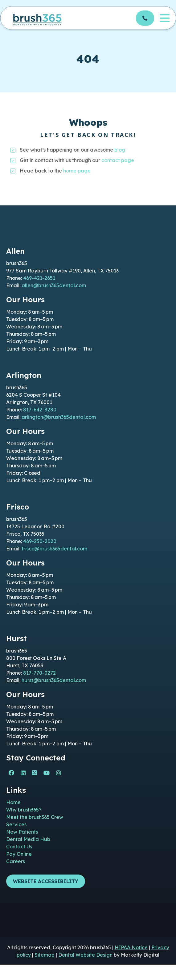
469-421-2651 (39, 278)
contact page (118, 160)
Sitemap (45, 955)
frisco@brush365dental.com (54, 549)
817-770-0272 (39, 673)
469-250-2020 (40, 541)
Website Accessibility (46, 881)
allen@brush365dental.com (54, 285)
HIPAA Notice (131, 947)
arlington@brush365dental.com (59, 417)
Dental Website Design (85, 955)
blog (120, 150)
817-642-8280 (40, 410)
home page (77, 171)
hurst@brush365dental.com (54, 680)
